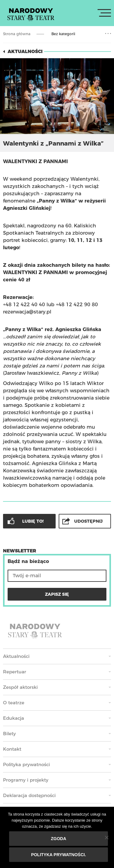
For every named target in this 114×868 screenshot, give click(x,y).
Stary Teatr (31, 14)
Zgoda (59, 839)
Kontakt (12, 749)
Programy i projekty (26, 780)
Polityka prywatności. (59, 855)
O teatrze (14, 703)
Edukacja (14, 718)
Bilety (9, 734)
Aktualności (25, 51)
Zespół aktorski (20, 687)
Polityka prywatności (26, 764)
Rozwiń (108, 34)
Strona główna (17, 34)
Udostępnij (88, 521)
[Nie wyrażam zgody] (106, 837)
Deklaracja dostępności (29, 795)
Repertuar (15, 672)
